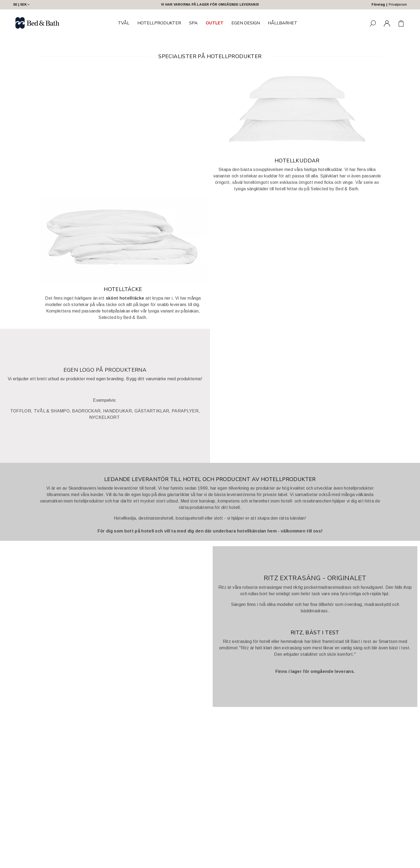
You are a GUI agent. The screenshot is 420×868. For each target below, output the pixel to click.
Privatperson (398, 5)
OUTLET (215, 23)
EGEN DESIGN (246, 23)
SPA (193, 23)
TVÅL (124, 23)
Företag (378, 5)
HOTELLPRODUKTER (159, 23)
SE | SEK (22, 5)
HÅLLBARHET (283, 23)
